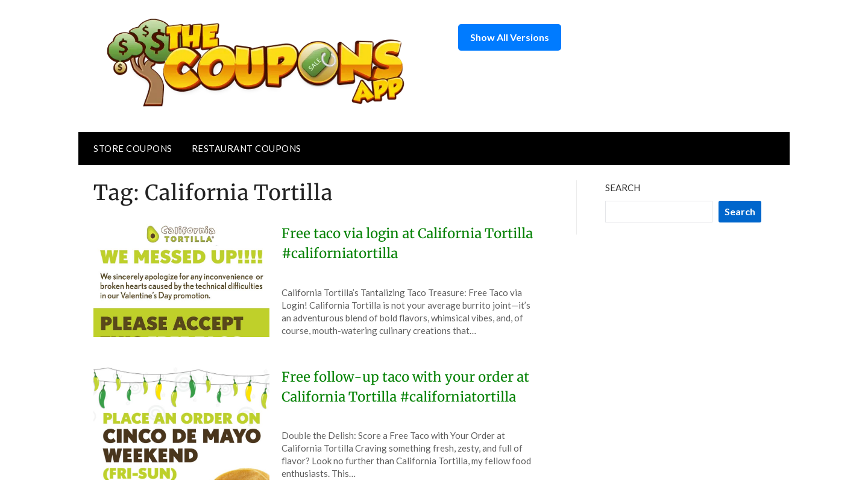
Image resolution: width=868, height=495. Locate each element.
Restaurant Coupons (247, 148)
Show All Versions (510, 37)
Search (623, 188)
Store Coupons (133, 148)
